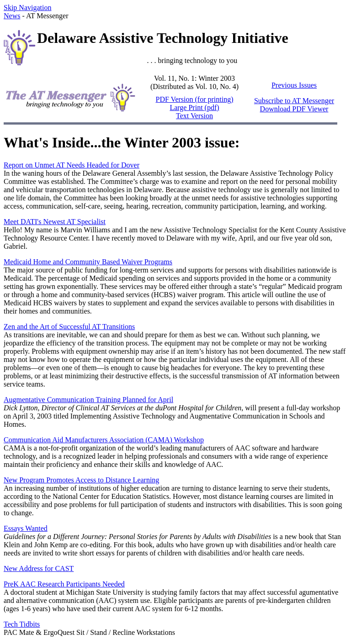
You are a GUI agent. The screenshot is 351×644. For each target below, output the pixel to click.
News (12, 16)
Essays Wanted (26, 528)
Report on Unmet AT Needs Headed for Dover (72, 165)
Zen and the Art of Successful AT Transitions (69, 327)
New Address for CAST (39, 568)
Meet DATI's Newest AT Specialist (55, 222)
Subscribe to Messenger (294, 101)
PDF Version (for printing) (195, 99)
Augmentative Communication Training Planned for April (88, 400)
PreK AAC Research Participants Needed (64, 584)
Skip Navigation (27, 8)
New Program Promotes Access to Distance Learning (81, 480)
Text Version (194, 116)
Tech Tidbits (22, 624)
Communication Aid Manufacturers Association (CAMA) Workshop (104, 440)
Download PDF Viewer (294, 109)
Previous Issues (294, 85)
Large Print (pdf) (194, 107)
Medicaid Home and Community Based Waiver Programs (88, 262)
